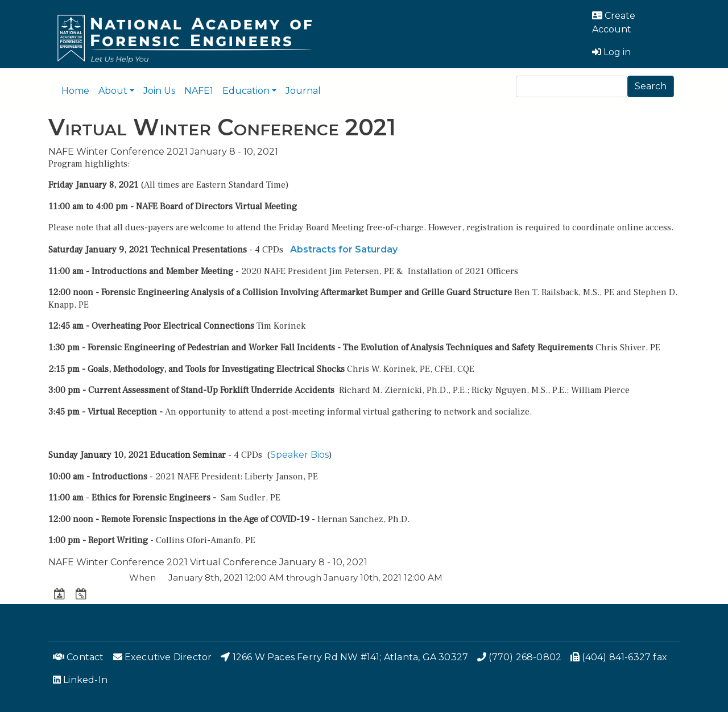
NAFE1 (199, 91)
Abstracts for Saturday (344, 249)
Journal (303, 91)
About (113, 91)
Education (246, 91)
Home (75, 91)
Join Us (159, 91)
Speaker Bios (299, 455)
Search (651, 86)
